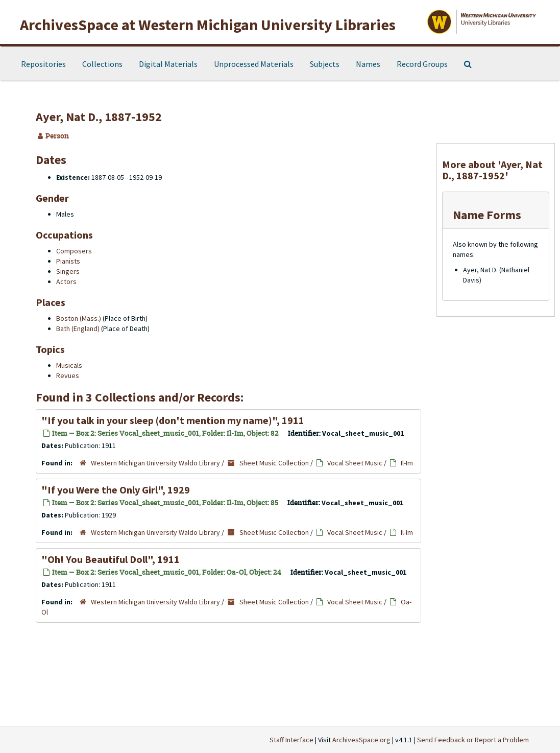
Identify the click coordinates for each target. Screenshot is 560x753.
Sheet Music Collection (274, 463)
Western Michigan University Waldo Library (155, 463)
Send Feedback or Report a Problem (473, 740)
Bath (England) (78, 328)
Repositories (43, 64)
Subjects (325, 64)
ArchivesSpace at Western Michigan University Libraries (208, 25)
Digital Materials (168, 64)
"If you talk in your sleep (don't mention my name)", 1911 (173, 420)
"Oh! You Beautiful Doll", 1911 (111, 559)
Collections (102, 64)
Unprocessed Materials (254, 64)
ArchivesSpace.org (361, 740)
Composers (74, 251)
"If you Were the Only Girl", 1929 (116, 490)
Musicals (69, 365)
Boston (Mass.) (79, 318)
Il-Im (407, 463)
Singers (68, 271)
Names (368, 64)
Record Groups (422, 64)
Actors (66, 281)
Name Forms (487, 215)
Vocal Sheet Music (355, 463)
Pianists (68, 261)
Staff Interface (291, 740)
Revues (68, 375)
